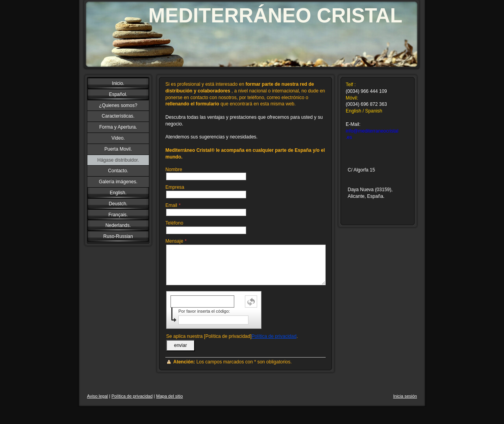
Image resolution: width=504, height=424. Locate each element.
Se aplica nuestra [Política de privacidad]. (232, 336)
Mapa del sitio (170, 396)
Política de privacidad (274, 336)
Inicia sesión (405, 396)
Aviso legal (97, 396)
